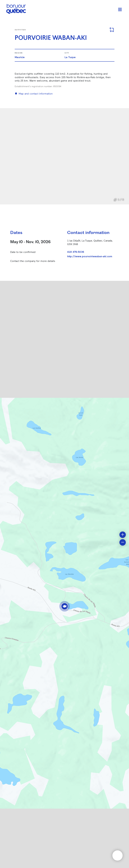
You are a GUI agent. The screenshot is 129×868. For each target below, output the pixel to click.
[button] (65, 606)
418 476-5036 (76, 252)
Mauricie (20, 57)
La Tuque (70, 57)
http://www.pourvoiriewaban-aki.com (90, 256)
